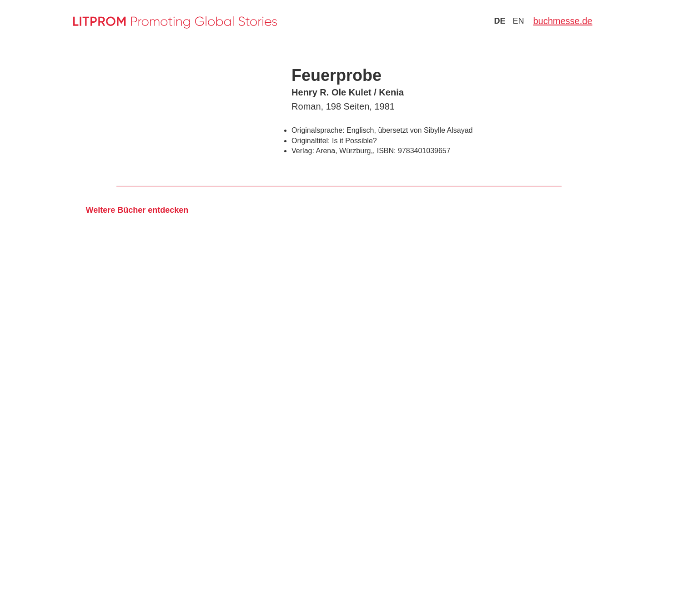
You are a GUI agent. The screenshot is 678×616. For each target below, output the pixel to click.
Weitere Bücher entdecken (137, 210)
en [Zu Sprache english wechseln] (518, 21)
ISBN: (387, 151)
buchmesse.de (562, 21)
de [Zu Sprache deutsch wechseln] (500, 21)
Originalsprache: (318, 130)
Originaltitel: (311, 141)
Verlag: (303, 151)
